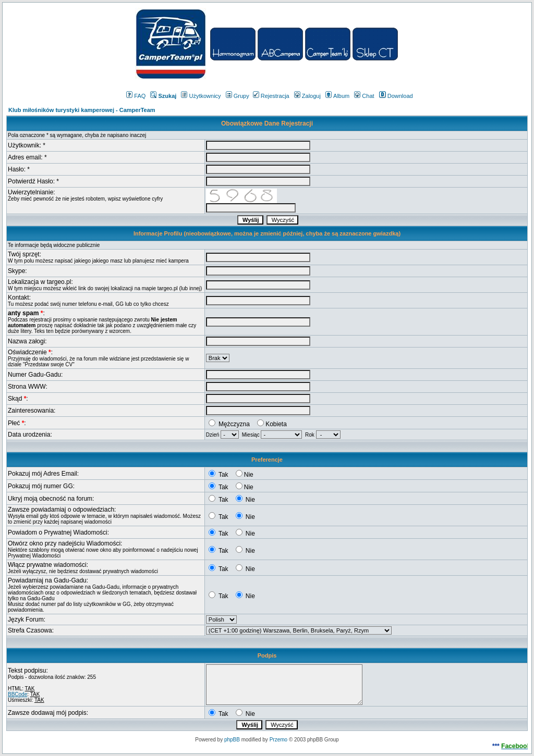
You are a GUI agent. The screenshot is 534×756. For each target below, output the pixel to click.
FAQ (136, 96)
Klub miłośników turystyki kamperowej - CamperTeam (82, 110)
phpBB (232, 740)
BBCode (17, 694)
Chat (364, 96)
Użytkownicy (201, 96)
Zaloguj (307, 96)
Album (337, 96)
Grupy (238, 96)
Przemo (278, 740)
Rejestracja (271, 96)
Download (396, 96)
